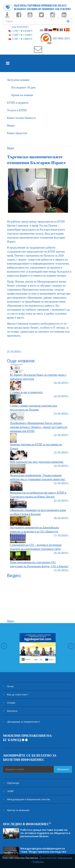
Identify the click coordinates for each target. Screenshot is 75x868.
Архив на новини (22, 95)
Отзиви (9, 703)
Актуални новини (18, 80)
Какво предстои (17, 133)
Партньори (11, 783)
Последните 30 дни (23, 87)
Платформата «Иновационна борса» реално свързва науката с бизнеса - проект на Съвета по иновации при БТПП (39, 427)
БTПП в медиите (18, 103)
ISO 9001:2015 (55, 39)
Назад (10, 148)
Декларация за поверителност (21, 722)
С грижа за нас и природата (26, 392)
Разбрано (38, 862)
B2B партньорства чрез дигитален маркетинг (37, 462)
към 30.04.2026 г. (20, 27)
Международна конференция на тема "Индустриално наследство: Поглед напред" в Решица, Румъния (45, 852)
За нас (8, 686)
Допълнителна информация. (56, 858)
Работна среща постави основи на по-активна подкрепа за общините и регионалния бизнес (45, 833)
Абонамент (63, 769)
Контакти (10, 711)
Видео (11, 125)
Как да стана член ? (16, 694)
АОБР (8, 791)
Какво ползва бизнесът (22, 118)
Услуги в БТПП (17, 110)
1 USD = (21, 31)
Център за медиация (16, 810)
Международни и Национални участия (26, 799)
